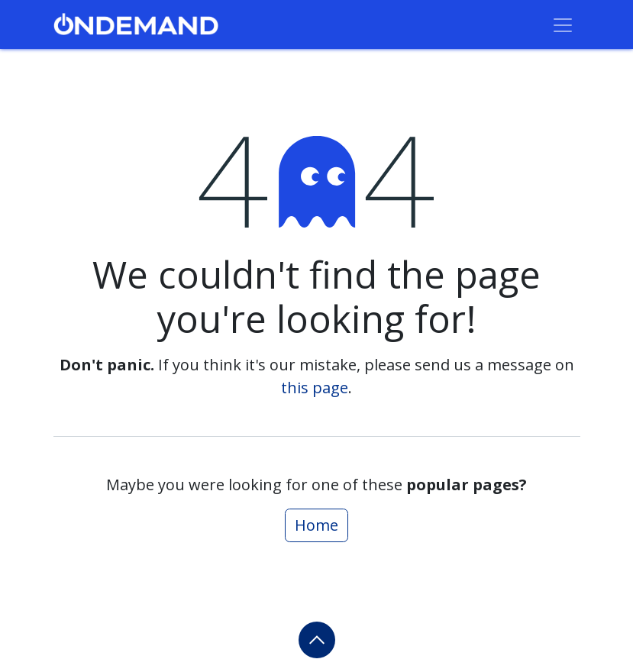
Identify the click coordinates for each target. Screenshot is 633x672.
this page (315, 388)
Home (316, 525)
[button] (317, 640)
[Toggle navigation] (563, 24)
